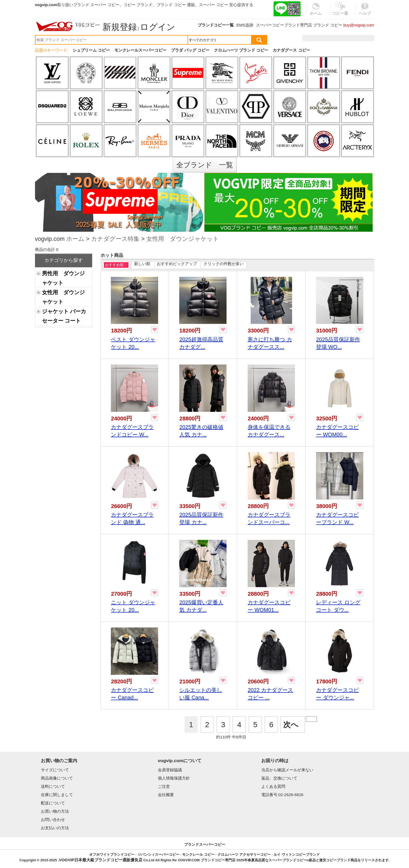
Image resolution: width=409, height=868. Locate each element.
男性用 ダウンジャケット (63, 278)
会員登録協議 (170, 770)
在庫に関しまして (57, 795)
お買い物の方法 (55, 811)
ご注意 (164, 786)
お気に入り (340, 38)
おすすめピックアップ (177, 264)
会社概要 (166, 795)
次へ (291, 725)
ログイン (158, 27)
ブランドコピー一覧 (216, 25)
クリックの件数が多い (224, 264)
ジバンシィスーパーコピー (158, 855)
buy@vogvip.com (359, 25)
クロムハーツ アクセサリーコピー (244, 855)
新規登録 (120, 27)
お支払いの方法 (55, 828)
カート (362, 38)
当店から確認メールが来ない (287, 770)
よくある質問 (273, 786)
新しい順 (142, 264)
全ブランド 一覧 (205, 165)
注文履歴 (316, 38)
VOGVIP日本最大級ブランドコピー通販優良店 (101, 860)
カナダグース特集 (115, 239)
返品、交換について (279, 778)
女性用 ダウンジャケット (183, 239)
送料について (53, 786)
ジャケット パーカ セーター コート (64, 316)
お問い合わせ (53, 819)
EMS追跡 (245, 25)
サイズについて (55, 770)
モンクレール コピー (198, 855)
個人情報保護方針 (174, 778)
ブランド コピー (328, 25)
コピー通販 (340, 12)
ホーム (75, 239)
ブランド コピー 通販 (176, 5)
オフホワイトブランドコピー (112, 855)
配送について (53, 803)
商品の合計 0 (47, 249)
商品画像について (57, 778)
